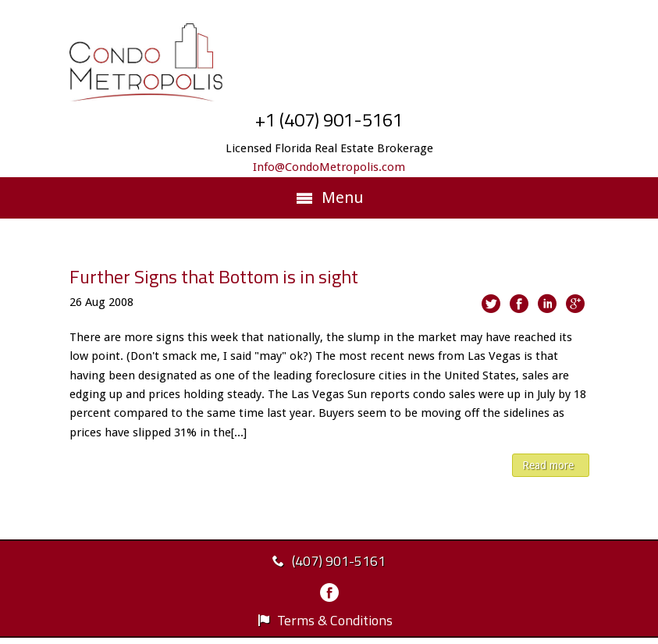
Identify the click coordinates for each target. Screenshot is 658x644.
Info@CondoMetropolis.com (329, 167)
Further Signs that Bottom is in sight (214, 276)
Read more (548, 465)
